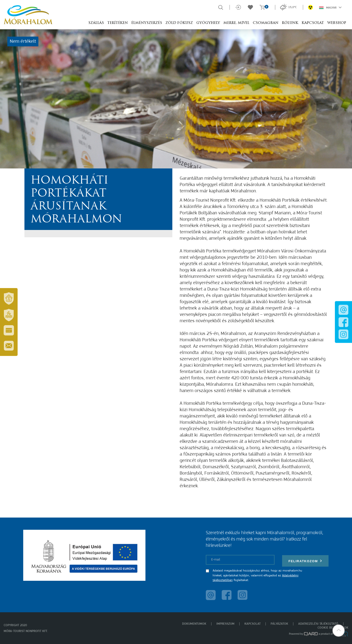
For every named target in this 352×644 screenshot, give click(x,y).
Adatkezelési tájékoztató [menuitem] (318, 624)
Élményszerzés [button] (147, 23)
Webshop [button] (337, 23)
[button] (339, 631)
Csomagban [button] (266, 23)
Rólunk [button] (290, 23)
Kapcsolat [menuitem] (253, 624)
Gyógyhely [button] (208, 23)
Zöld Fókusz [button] (179, 23)
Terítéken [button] (118, 23)
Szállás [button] (96, 23)
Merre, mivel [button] (236, 23)
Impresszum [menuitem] (225, 624)
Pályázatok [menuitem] (279, 624)
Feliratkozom (305, 561)
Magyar (330, 7)
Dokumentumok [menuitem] (194, 624)
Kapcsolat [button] (313, 23)
